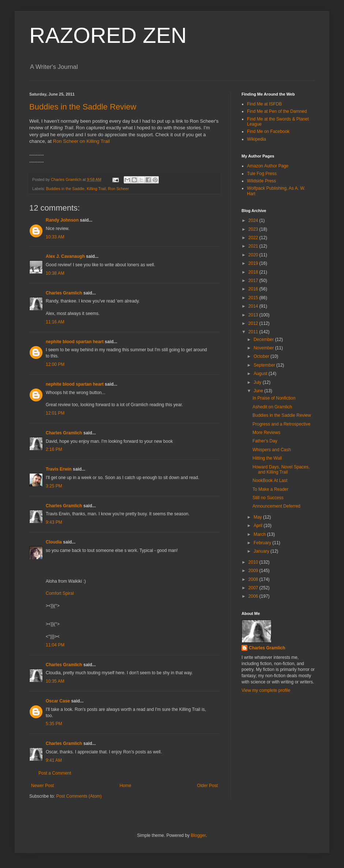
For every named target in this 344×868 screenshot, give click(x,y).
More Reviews (266, 433)
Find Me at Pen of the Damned (277, 111)
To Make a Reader (270, 489)
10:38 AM (55, 273)
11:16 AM (55, 322)
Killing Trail (96, 189)
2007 (254, 588)
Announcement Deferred (276, 506)
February (263, 543)
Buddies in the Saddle (65, 189)
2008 (254, 579)
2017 (254, 281)
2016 (254, 289)
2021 (254, 246)
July (258, 382)
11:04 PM (55, 645)
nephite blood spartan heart (75, 342)
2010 (254, 562)
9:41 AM (54, 760)
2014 (254, 306)
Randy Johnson (62, 220)
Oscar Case (58, 701)
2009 (254, 571)
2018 (254, 272)
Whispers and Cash (272, 450)
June (259, 391)
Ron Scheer (118, 189)
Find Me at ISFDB (264, 104)
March (260, 534)
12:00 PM (55, 364)
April (259, 526)
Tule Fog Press (262, 174)
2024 (254, 220)
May (258, 517)
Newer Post (42, 786)
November (264, 348)
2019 (254, 263)
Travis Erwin (59, 469)
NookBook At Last (270, 481)
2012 (254, 323)
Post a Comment (55, 773)
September (265, 365)
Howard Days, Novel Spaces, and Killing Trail (281, 470)
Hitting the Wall (267, 458)
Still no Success (268, 498)
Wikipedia (257, 139)
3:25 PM (54, 486)
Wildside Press (261, 181)
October (262, 356)
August (261, 374)
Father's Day (265, 441)
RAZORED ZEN (108, 35)
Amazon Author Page (268, 166)
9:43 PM (54, 522)
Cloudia (54, 542)
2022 (254, 238)
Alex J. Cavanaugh (65, 256)
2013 (254, 315)
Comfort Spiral (60, 593)
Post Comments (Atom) (79, 796)
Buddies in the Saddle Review (83, 107)
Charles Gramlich (64, 293)
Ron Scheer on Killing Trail (81, 141)
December (264, 340)
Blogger (198, 835)
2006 (254, 596)
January (262, 551)
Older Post (207, 786)
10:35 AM (55, 681)
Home (126, 786)
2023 (254, 229)
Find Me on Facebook (268, 131)
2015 (254, 298)
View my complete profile (266, 690)
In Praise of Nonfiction (274, 398)
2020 (254, 255)
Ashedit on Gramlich (272, 407)
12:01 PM (55, 413)
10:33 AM (55, 237)
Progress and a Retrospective (281, 424)
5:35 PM (54, 724)
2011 (254, 332)
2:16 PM (54, 449)
